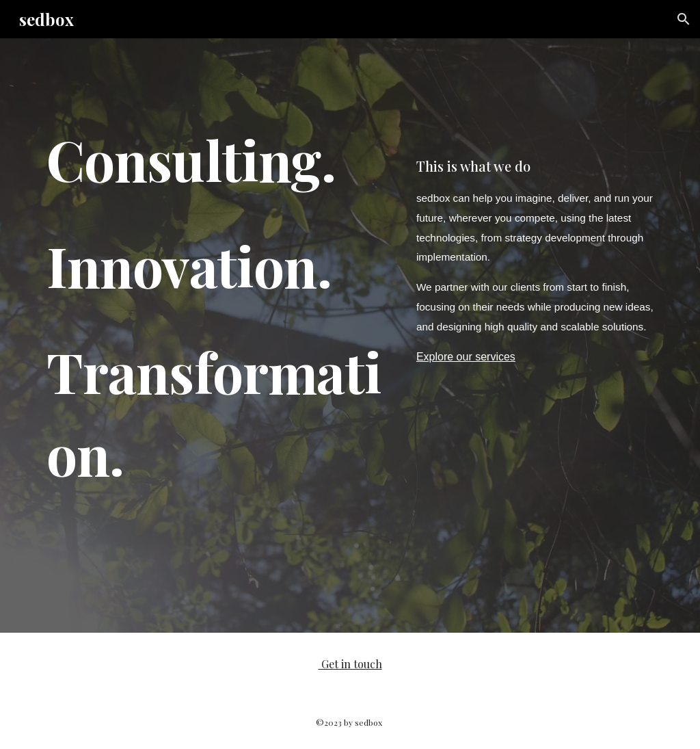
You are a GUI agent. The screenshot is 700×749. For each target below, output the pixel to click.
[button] (684, 19)
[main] (218, 336)
